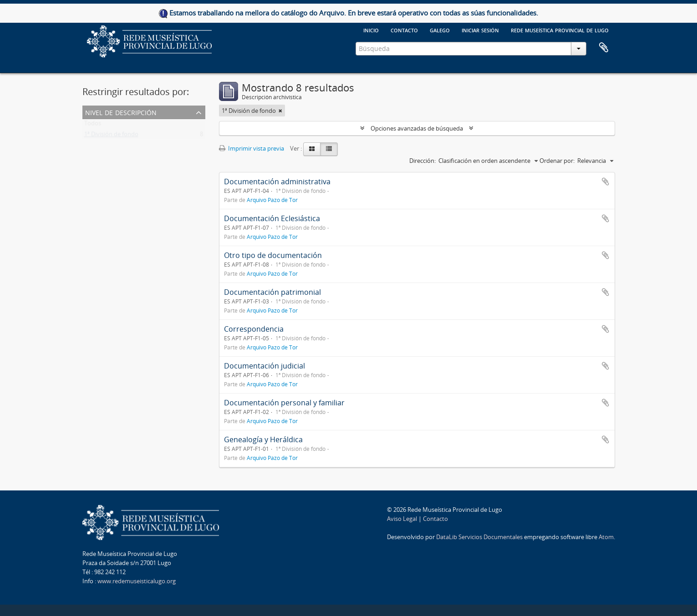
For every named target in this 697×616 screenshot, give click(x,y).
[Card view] (312, 149)
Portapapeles (604, 48)
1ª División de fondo (111, 136)
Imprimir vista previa (252, 148)
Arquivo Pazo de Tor (272, 200)
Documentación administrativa (277, 182)
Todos (93, 125)
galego (440, 30)
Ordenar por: (557, 161)
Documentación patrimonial (272, 292)
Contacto (404, 30)
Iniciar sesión (480, 30)
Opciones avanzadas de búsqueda (417, 128)
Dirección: (422, 161)
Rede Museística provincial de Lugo (560, 30)
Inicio (371, 30)
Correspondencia (254, 329)
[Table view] (329, 149)
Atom (606, 537)
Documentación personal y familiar (284, 403)
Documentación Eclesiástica (272, 218)
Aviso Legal (402, 519)
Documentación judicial (265, 366)
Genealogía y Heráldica (263, 439)
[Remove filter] (280, 111)
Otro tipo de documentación (273, 255)
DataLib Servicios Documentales (479, 537)
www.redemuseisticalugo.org (137, 581)
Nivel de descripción (121, 112)
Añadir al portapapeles (605, 182)
